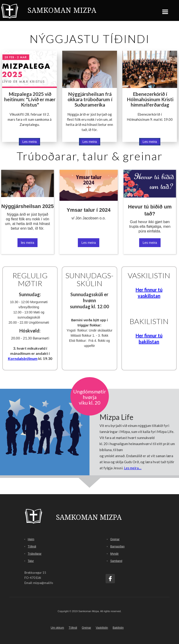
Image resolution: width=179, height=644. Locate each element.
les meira (28, 243)
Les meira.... (133, 468)
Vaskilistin (102, 628)
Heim (31, 539)
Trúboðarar (35, 554)
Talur (31, 561)
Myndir (114, 554)
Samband (116, 561)
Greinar (115, 539)
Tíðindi (32, 547)
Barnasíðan (117, 547)
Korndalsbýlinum (23, 358)
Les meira (29, 142)
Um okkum (57, 628)
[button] (165, 10)
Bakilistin (118, 628)
